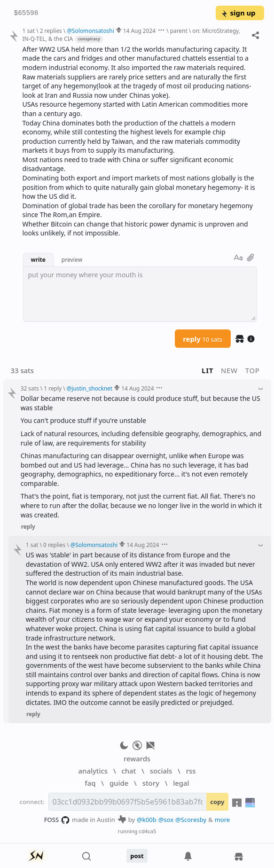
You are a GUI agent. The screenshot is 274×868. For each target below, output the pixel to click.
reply (203, 339)
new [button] (229, 370)
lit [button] (207, 370)
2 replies (51, 31)
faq (90, 783)
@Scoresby (191, 820)
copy (217, 802)
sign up (238, 13)
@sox (166, 820)
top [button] (253, 370)
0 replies (54, 545)
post (137, 856)
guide (119, 783)
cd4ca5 (148, 831)
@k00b (147, 820)
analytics (93, 771)
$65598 (26, 13)
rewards (137, 759)
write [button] (38, 259)
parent (179, 31)
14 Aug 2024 (139, 31)
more (223, 820)
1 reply (53, 388)
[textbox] (140, 294)
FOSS (57, 820)
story (151, 783)
